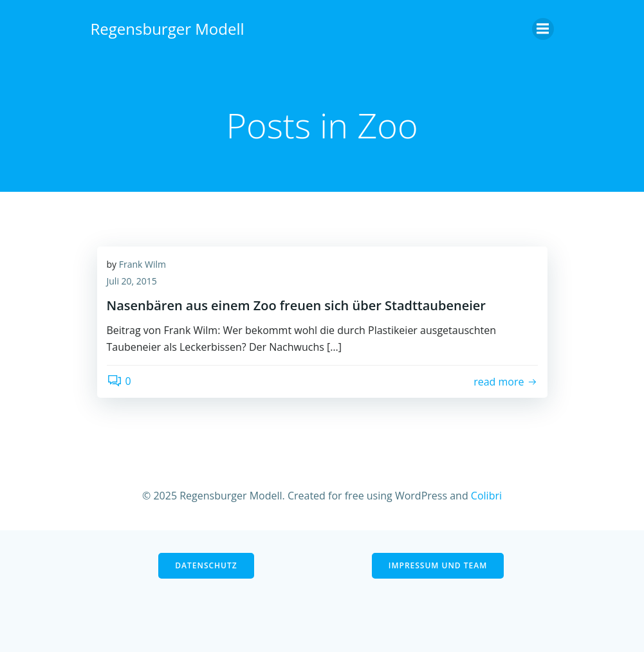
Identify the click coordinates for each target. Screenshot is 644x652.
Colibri (486, 496)
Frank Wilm (143, 264)
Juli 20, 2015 (132, 281)
